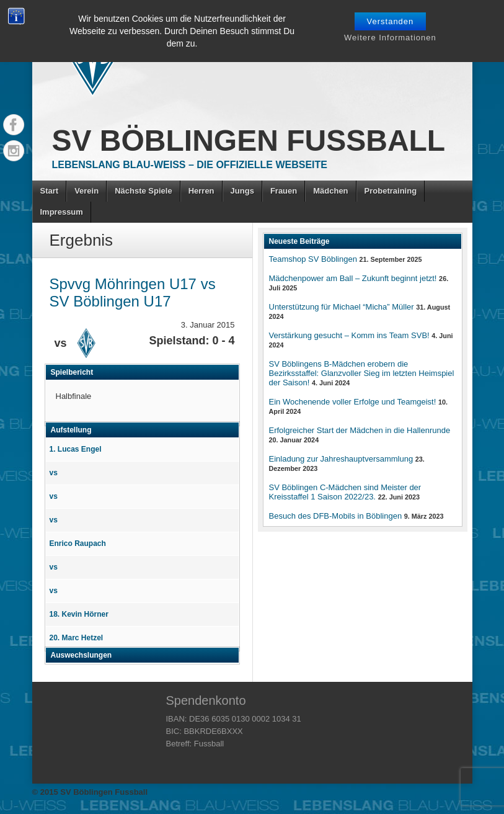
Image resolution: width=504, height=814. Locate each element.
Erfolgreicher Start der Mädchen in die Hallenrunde (360, 430)
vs (54, 473)
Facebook (14, 125)
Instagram (14, 151)
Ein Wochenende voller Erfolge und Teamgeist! (353, 402)
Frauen (284, 191)
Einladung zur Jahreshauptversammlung (341, 459)
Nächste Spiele (144, 191)
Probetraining (391, 191)
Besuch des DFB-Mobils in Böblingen (336, 516)
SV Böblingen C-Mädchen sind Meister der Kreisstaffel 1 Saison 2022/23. (345, 492)
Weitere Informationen (390, 38)
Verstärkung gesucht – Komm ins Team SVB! (349, 335)
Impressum (62, 212)
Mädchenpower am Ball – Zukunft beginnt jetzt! (353, 278)
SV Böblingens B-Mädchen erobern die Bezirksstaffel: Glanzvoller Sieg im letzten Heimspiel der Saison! (362, 373)
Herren (201, 191)
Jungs (242, 191)
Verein (86, 191)
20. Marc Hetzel (77, 638)
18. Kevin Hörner (79, 614)
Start (50, 191)
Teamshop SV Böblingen (313, 259)
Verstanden (391, 21)
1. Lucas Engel (76, 449)
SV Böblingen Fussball (249, 141)
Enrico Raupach (78, 543)
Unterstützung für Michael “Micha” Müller (342, 307)
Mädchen (330, 191)
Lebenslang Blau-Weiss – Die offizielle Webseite (190, 165)
